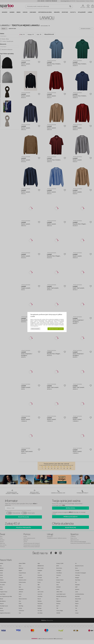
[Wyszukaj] (70, 6)
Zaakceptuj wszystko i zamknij (56, 329)
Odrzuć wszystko (35, 329)
